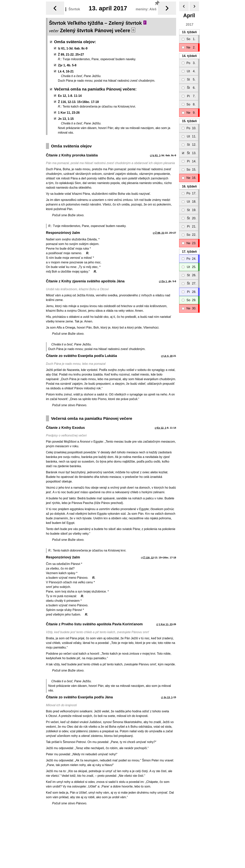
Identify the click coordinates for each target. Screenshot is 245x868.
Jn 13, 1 (168, 696)
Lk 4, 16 (168, 354)
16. (189, 185)
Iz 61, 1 (156, 154)
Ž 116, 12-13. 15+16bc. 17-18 (76, 100)
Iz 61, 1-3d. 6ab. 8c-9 (71, 47)
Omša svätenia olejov (72, 40)
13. (189, 31)
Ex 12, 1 (162, 426)
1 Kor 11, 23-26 (67, 111)
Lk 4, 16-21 (64, 70)
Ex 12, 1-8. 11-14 (68, 94)
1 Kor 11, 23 (166, 623)
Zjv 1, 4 (166, 280)
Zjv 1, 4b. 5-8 (65, 64)
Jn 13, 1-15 (64, 117)
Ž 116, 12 (149, 556)
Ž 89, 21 (160, 231)
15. (189, 120)
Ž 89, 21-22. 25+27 (69, 53)
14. (189, 54)
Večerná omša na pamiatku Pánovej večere (93, 88)
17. (189, 250)
